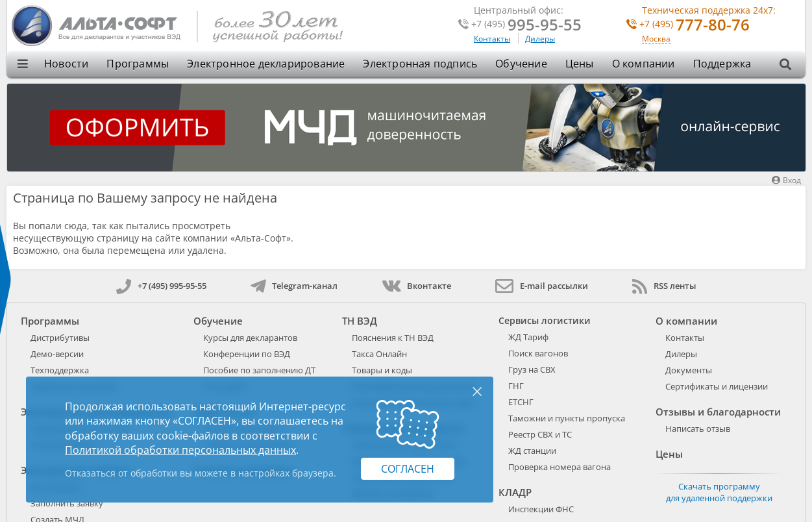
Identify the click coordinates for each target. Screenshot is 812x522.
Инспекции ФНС (541, 509)
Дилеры (540, 39)
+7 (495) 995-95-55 (161, 286)
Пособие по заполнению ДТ (259, 370)
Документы (689, 370)
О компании (644, 64)
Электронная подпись (420, 64)
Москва (656, 39)
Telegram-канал (294, 286)
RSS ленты (664, 286)
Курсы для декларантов (250, 338)
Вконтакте (416, 286)
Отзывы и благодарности (718, 412)
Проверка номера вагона (560, 467)
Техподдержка (60, 370)
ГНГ (516, 386)
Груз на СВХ (532, 369)
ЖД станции (532, 451)
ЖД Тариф (528, 337)
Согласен (408, 469)
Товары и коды (382, 370)
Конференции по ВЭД (247, 354)
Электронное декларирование (266, 64)
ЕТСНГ (521, 402)
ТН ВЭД (360, 321)
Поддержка (722, 64)
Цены (580, 64)
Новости (66, 64)
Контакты (492, 39)
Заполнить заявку (67, 503)
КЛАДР (515, 492)
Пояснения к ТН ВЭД (393, 338)
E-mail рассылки (542, 286)
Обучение (521, 64)
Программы (138, 64)
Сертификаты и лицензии (717, 386)
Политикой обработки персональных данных (180, 450)
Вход (786, 180)
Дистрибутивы (60, 338)
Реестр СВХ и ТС (540, 434)
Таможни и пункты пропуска (567, 418)
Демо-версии (57, 354)
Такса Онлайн (379, 354)
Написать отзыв (698, 429)
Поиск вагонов (538, 353)
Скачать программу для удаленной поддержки (719, 492)
